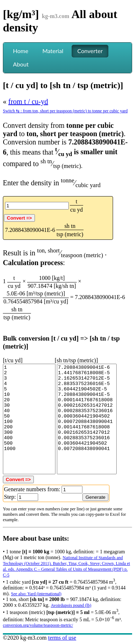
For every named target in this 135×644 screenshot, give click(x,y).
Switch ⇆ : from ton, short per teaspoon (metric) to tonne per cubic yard (65, 111)
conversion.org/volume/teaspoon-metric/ (38, 625)
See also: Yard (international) (36, 594)
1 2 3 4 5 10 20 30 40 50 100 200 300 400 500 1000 (29, 419)
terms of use (62, 638)
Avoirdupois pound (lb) (71, 605)
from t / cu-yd (28, 101)
